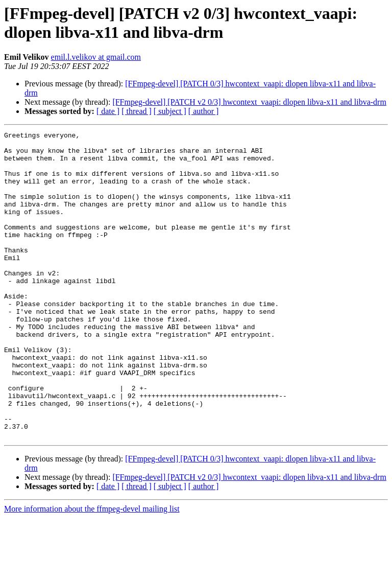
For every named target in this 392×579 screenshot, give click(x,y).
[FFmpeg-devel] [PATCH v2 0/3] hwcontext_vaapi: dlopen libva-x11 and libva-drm (249, 102)
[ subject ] (170, 111)
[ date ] (108, 111)
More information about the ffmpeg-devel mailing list (92, 570)
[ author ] (204, 111)
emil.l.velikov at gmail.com (96, 57)
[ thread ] (137, 111)
